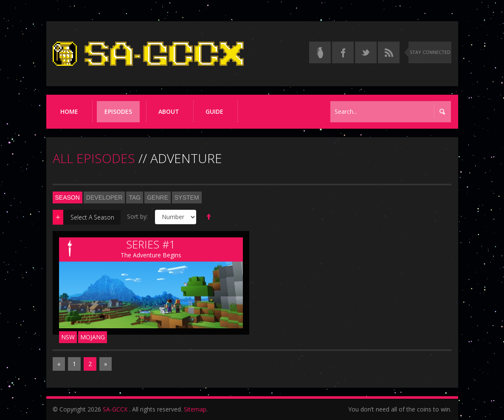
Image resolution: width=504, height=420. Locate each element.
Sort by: (137, 216)
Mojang (93, 337)
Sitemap (195, 409)
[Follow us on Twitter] (366, 52)
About (169, 111)
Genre (158, 197)
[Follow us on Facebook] (343, 52)
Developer (104, 197)
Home (69, 111)
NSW (68, 337)
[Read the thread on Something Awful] (320, 52)
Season (68, 197)
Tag (135, 197)
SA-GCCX (115, 409)
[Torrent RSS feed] (389, 52)
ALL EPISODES (94, 158)
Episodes (118, 111)
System (187, 197)
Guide (214, 111)
